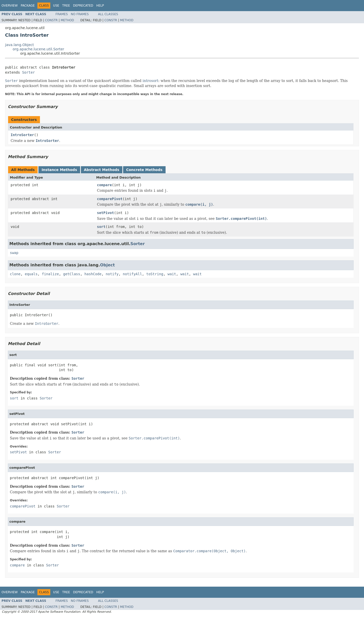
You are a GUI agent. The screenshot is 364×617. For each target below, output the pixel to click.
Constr (51, 20)
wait (172, 274)
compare (105, 185)
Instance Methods (59, 170)
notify (112, 274)
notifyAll (132, 274)
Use (56, 6)
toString (155, 274)
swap (14, 253)
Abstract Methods (102, 170)
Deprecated (83, 6)
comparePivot (110, 199)
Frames (62, 14)
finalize (50, 274)
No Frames (80, 14)
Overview (10, 6)
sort (101, 227)
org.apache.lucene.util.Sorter (38, 49)
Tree (66, 6)
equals (31, 274)
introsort (150, 81)
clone (15, 274)
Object (108, 265)
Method (67, 20)
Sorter (28, 72)
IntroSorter (22, 135)
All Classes (108, 14)
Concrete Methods (144, 170)
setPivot (106, 213)
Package (28, 6)
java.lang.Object (19, 45)
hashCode (93, 274)
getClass (72, 274)
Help (100, 6)
